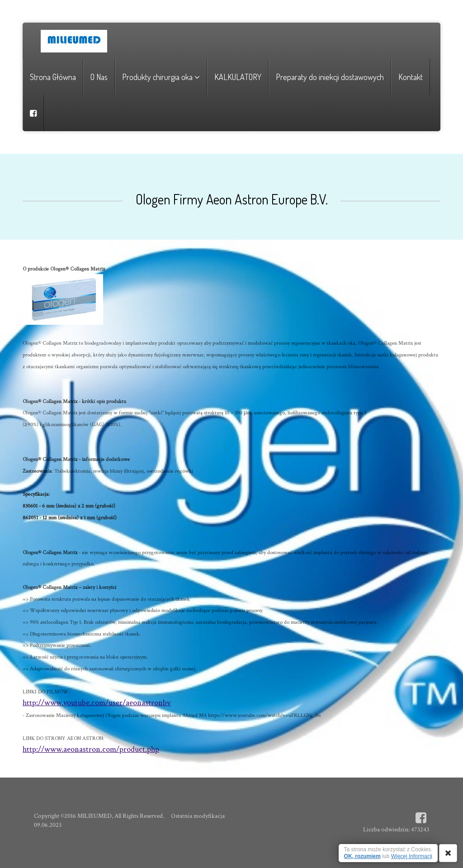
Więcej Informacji (412, 856)
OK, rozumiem (362, 856)
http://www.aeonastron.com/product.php (91, 749)
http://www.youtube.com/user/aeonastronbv (97, 703)
